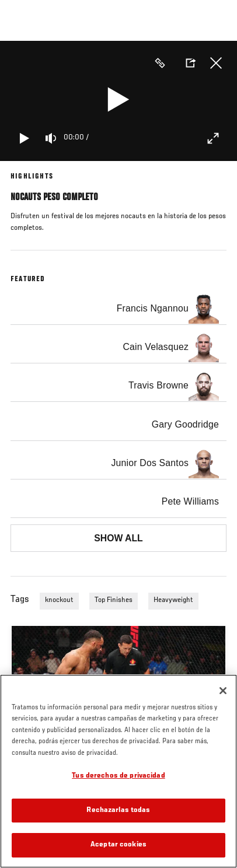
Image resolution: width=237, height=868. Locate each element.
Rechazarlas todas (118, 811)
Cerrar (216, 63)
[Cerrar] (223, 691)
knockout (59, 600)
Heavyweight (173, 600)
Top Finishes (114, 600)
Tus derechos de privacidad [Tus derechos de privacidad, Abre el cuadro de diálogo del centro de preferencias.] (118, 776)
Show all (118, 538)
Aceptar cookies (118, 845)
